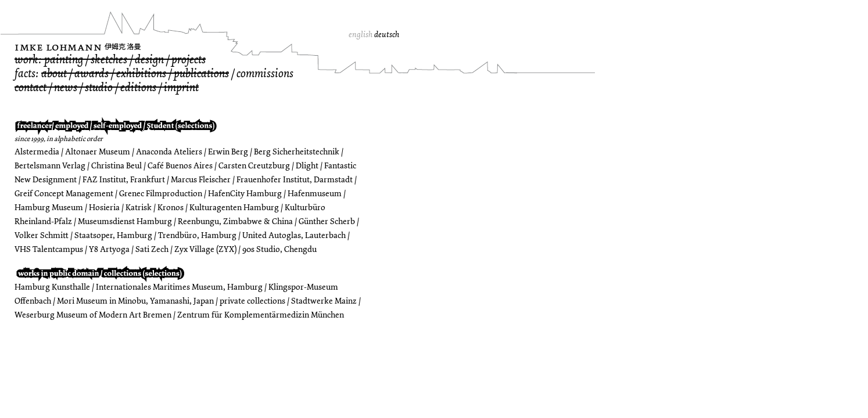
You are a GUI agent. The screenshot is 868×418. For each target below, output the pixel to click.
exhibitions (141, 73)
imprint (181, 87)
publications (201, 73)
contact (31, 87)
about (54, 73)
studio (99, 87)
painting (64, 60)
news (66, 87)
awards (92, 73)
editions (138, 87)
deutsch (387, 35)
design (149, 60)
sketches (109, 60)
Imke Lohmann (58, 47)
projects (189, 60)
